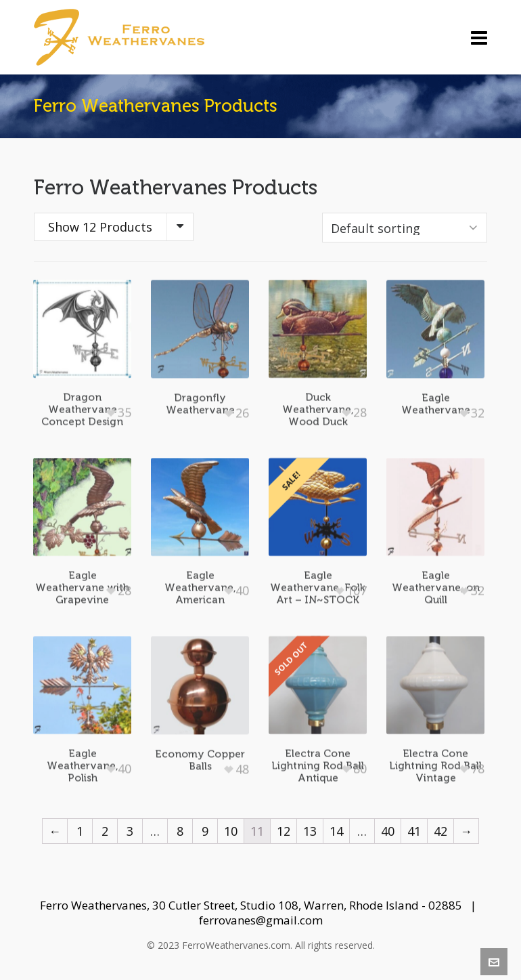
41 (414, 831)
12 (284, 831)
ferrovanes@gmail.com (261, 920)
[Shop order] (405, 228)
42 (440, 831)
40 (388, 831)
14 (336, 831)
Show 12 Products (100, 227)
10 (231, 831)
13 (310, 831)
